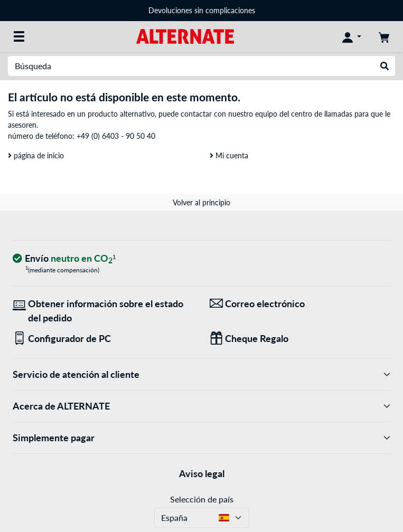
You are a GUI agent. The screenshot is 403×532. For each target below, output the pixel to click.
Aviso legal (202, 473)
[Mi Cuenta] (352, 36)
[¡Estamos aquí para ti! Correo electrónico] (300, 304)
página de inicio (36, 155)
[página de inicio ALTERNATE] (185, 36)
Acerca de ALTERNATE (201, 406)
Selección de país (202, 499)
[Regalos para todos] (300, 339)
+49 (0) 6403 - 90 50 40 (116, 136)
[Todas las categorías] (19, 36)
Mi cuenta (229, 155)
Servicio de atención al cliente (201, 374)
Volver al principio (201, 202)
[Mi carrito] (384, 36)
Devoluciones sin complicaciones (202, 10)
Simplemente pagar (201, 438)
